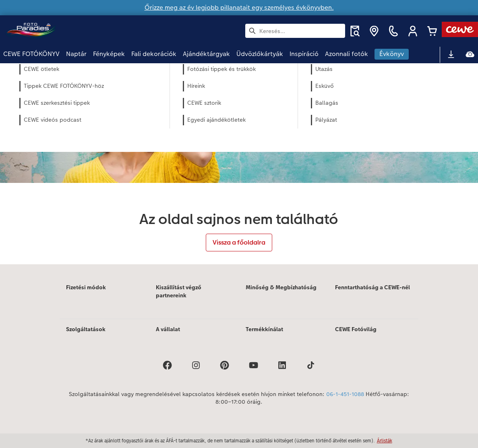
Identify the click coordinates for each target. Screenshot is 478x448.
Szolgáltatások (86, 329)
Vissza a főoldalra (239, 242)
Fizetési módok (86, 287)
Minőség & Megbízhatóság (281, 287)
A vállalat (168, 329)
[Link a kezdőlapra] (82, 31)
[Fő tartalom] (239, 164)
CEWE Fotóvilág (356, 329)
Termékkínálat (264, 329)
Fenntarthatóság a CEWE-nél (372, 287)
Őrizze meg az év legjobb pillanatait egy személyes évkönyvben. (239, 7)
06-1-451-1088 (345, 394)
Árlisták (385, 441)
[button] (413, 31)
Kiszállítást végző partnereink (179, 291)
